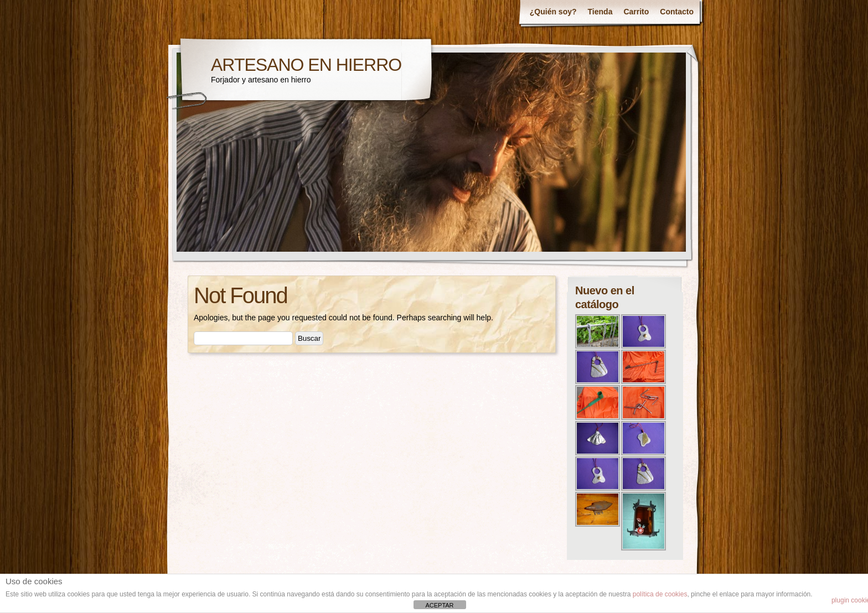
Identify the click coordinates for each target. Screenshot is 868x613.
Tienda (600, 12)
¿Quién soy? (553, 12)
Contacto (677, 12)
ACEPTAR (439, 605)
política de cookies (660, 594)
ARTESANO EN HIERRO (306, 65)
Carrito (636, 12)
